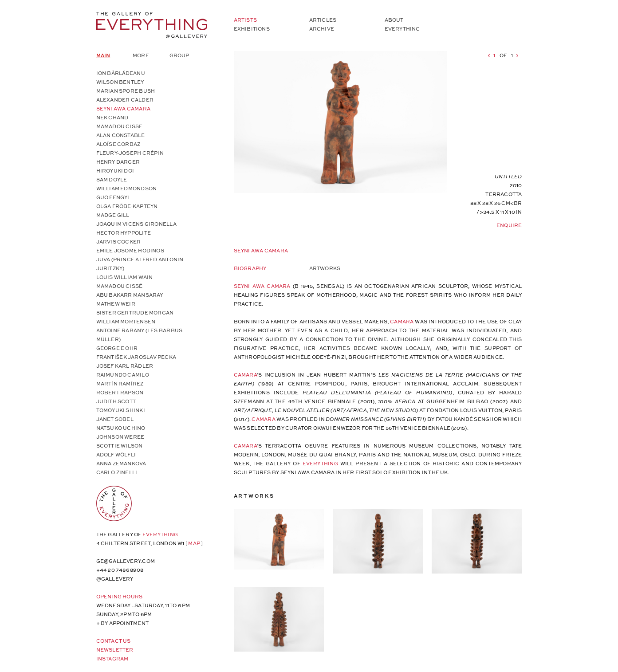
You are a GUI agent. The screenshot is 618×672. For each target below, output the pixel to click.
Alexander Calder (125, 100)
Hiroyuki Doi (115, 171)
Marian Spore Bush (126, 91)
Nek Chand (112, 117)
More (141, 55)
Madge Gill (113, 215)
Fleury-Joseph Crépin (130, 153)
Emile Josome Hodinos (130, 250)
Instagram (112, 658)
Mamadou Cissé (120, 126)
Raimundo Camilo (123, 375)
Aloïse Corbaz (118, 144)
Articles (323, 20)
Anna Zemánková (121, 463)
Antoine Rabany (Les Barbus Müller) (140, 335)
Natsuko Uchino (121, 428)
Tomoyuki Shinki (121, 410)
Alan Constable (121, 135)
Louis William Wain (125, 277)
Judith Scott (116, 401)
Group (179, 55)
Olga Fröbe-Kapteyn (127, 206)
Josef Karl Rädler (125, 366)
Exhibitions (252, 29)
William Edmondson (127, 188)
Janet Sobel (115, 419)
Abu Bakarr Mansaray (130, 295)
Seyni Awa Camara (124, 108)
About (394, 20)
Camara (402, 321)
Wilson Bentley (120, 82)
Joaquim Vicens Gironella (136, 224)
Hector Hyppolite (124, 233)
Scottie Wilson (120, 446)
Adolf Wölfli (116, 454)
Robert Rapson (120, 392)
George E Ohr (117, 348)
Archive (322, 29)
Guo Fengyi (113, 197)
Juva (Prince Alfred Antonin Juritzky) (140, 264)
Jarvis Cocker (119, 242)
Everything (402, 29)
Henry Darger (118, 162)
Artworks (325, 268)
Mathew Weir (116, 304)
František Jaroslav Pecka (136, 357)
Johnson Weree (120, 437)
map (194, 543)
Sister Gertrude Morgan (135, 312)
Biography (250, 268)
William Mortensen (126, 321)
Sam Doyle (112, 179)
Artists (246, 20)
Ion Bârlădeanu (121, 73)
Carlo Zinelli (117, 472)
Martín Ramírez (120, 383)
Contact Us (114, 641)
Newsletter (115, 650)
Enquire (509, 225)
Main (103, 55)
